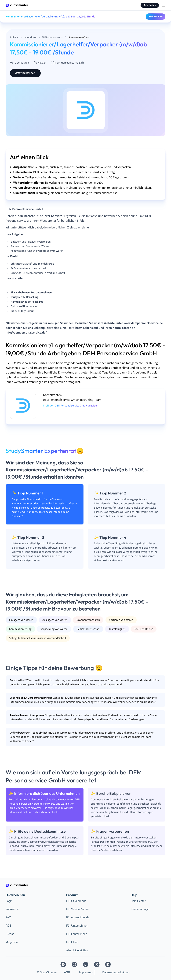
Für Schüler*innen (77, 909)
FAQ (8, 917)
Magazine (12, 942)
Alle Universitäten (77, 950)
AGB (9, 926)
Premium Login (140, 909)
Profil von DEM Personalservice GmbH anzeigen (71, 406)
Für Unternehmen (77, 926)
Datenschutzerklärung (116, 972)
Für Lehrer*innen (77, 934)
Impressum (12, 909)
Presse (10, 934)
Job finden (150, 5)
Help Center (138, 901)
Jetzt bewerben (156, 16)
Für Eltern (72, 942)
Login (9, 901)
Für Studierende (76, 901)
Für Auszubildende (78, 917)
